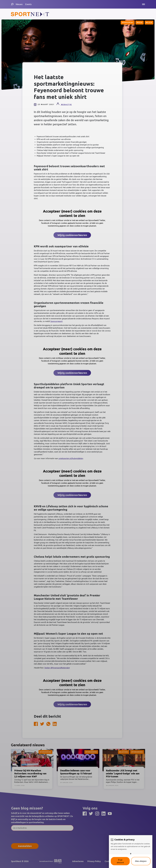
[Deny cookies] (141, 861)
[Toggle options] (131, 854)
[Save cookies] (120, 861)
